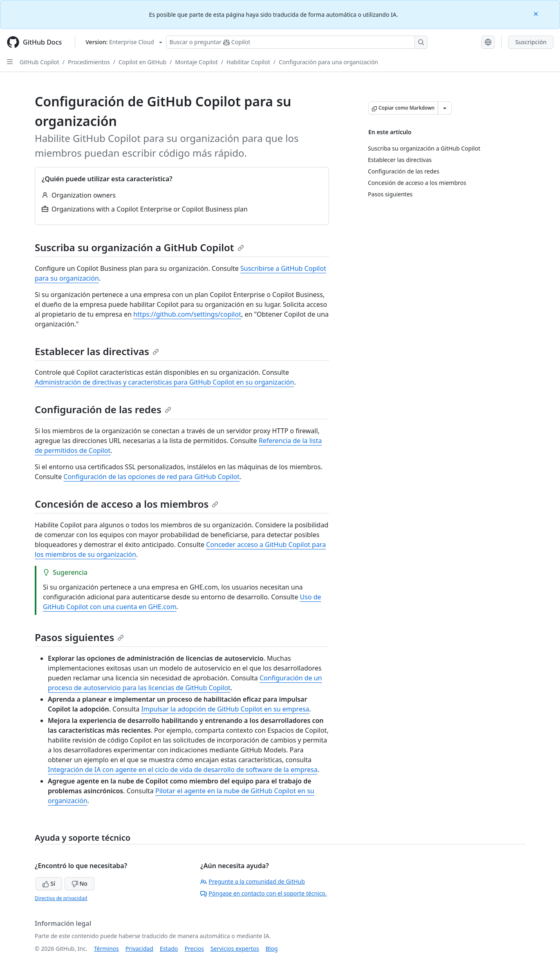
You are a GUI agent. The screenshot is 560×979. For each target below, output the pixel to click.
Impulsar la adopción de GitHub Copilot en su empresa (225, 709)
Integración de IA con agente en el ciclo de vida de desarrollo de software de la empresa (183, 770)
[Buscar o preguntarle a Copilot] (297, 42)
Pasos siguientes (79, 637)
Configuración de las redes (103, 409)
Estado (169, 949)
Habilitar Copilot (248, 62)
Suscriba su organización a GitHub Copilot (139, 247)
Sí (49, 883)
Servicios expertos (235, 949)
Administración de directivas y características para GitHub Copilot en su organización (164, 382)
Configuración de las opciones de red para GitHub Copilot (151, 477)
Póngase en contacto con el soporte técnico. (263, 893)
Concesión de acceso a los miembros (127, 504)
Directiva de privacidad (61, 898)
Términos (106, 949)
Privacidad (139, 949)
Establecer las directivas (97, 351)
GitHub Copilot (39, 62)
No (80, 883)
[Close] (537, 13)
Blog (272, 949)
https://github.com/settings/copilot (187, 314)
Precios (194, 949)
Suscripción (531, 42)
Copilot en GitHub (142, 62)
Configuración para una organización (328, 62)
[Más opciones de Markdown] (445, 108)
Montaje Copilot (196, 62)
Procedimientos (89, 62)
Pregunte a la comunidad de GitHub (253, 881)
